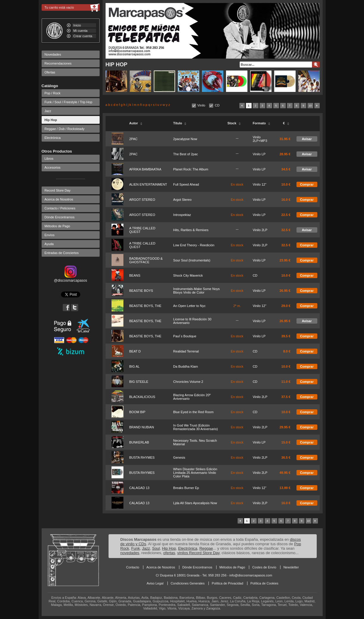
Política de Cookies (264, 583)
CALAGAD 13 (139, 488)
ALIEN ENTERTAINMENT (148, 184)
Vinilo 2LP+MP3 (260, 139)
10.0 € (286, 184)
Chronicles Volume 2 (188, 382)
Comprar (307, 184)
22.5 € (286, 215)
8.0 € (287, 351)
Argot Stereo (182, 200)
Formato (262, 123)
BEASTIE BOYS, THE (145, 306)
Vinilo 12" (260, 184)
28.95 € (285, 154)
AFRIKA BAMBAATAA (145, 169)
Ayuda (49, 244)
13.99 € (285, 488)
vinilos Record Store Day (198, 553)
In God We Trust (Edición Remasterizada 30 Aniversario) (195, 427)
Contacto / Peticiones (60, 208)
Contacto (133, 567)
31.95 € (285, 139)
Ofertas (50, 72)
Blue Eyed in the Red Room (193, 412)
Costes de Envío (264, 567)
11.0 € (286, 382)
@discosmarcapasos (70, 278)
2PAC (134, 139)
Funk (135, 548)
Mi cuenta (81, 31)
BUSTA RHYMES (142, 457)
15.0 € (286, 442)
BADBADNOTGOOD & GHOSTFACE (146, 260)
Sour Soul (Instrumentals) (192, 260)
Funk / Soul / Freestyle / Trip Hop (69, 102)
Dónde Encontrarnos (60, 217)
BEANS (135, 275)
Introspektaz (182, 215)
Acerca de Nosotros (59, 199)
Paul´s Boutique (185, 336)
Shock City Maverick (188, 275)
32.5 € (286, 230)
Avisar (307, 139)
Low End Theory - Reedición (194, 245)
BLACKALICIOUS (142, 397)
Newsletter (291, 567)
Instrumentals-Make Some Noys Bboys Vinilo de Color (196, 291)
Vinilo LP (259, 154)
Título (180, 123)
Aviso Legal (155, 583)
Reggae (206, 548)
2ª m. (237, 306)
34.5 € (286, 169)
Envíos (50, 235)
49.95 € (285, 473)
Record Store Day (58, 190)
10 (310, 106)
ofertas (169, 553)
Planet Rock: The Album (191, 169)
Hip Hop (51, 120)
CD (217, 105)
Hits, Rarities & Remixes (191, 230)
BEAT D (135, 351)
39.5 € (286, 336)
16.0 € (286, 200)
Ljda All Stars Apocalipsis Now (195, 503)
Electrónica (53, 138)
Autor (136, 123)
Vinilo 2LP (260, 230)
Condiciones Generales (188, 583)
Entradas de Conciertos (62, 253)
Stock (234, 123)
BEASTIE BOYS (141, 291)
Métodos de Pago (57, 226)
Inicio (77, 25)
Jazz (48, 111)
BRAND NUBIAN (142, 427)
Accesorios (53, 167)
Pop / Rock (53, 93)
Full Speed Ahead (186, 184)
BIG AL (135, 366)
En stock (237, 184)
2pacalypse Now (185, 139)
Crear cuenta (83, 36)
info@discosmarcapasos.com (251, 575)
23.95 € (285, 260)
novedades (130, 553)
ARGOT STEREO (142, 200)
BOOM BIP (137, 412)
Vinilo (201, 105)
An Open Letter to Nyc (189, 306)
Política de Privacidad (227, 583)
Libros (49, 159)
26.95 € (285, 291)
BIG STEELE (139, 382)
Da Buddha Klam (185, 366)
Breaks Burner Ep (186, 488)
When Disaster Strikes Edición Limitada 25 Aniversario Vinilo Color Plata (195, 473)
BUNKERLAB (139, 442)
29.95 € (285, 427)
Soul (156, 548)
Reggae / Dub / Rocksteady (65, 129)
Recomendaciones (58, 63)
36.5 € (286, 457)
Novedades (53, 54)
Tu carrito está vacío (59, 7)
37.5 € (286, 397)
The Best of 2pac (185, 154)
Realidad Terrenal (186, 351)
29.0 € (286, 306)
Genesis (179, 457)
